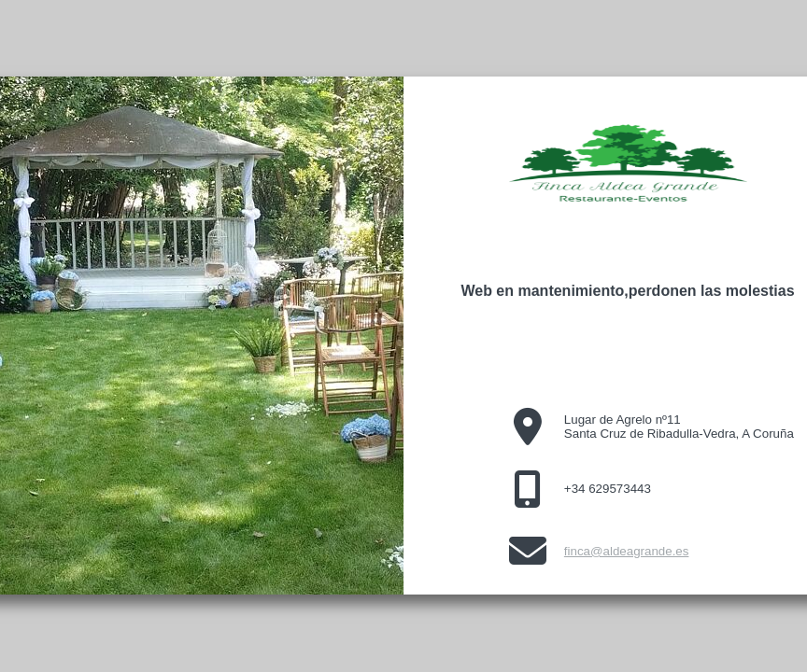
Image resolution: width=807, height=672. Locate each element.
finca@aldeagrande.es (627, 551)
